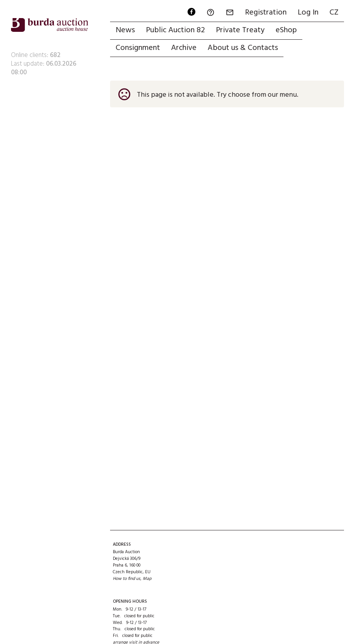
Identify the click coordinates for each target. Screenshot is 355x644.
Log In (308, 13)
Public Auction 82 (175, 30)
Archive (184, 48)
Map (147, 579)
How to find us (127, 579)
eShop (286, 30)
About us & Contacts (243, 48)
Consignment (138, 48)
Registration (266, 13)
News (125, 30)
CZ (334, 13)
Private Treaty (240, 30)
